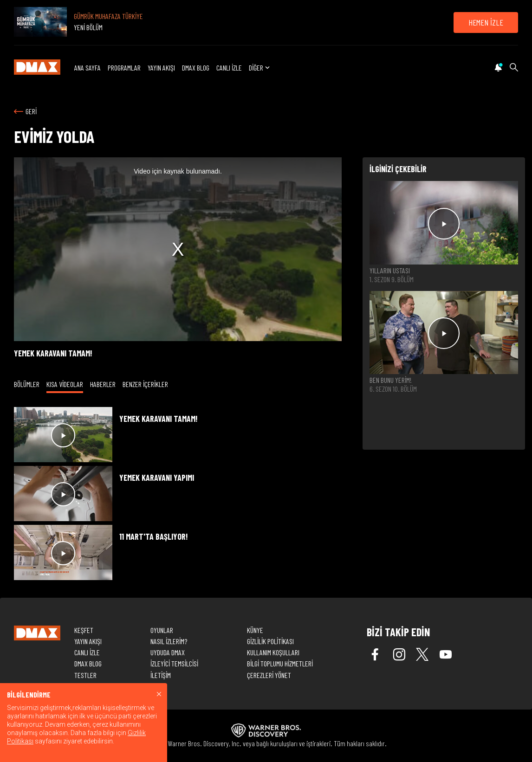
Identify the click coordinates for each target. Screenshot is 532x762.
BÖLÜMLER (27, 384)
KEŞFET (84, 630)
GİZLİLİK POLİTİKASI (270, 641)
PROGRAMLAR (124, 68)
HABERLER (103, 384)
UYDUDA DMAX (168, 652)
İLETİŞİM (161, 675)
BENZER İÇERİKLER (145, 384)
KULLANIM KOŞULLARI (273, 652)
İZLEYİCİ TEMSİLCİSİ (174, 663)
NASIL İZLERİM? (169, 641)
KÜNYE (255, 630)
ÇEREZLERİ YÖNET (269, 675)
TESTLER (85, 675)
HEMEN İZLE (486, 22)
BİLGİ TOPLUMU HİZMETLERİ (280, 663)
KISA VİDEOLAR (65, 384)
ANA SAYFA (88, 68)
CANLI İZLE (229, 68)
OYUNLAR (162, 630)
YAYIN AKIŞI (161, 68)
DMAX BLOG (196, 68)
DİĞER (260, 68)
